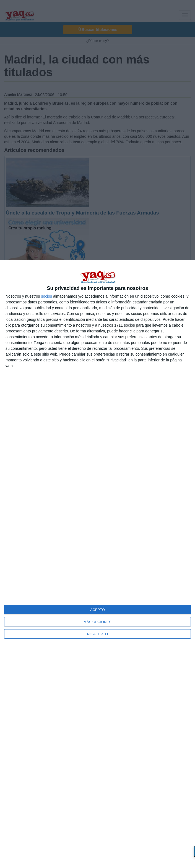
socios (46, 296)
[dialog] (97, 564)
